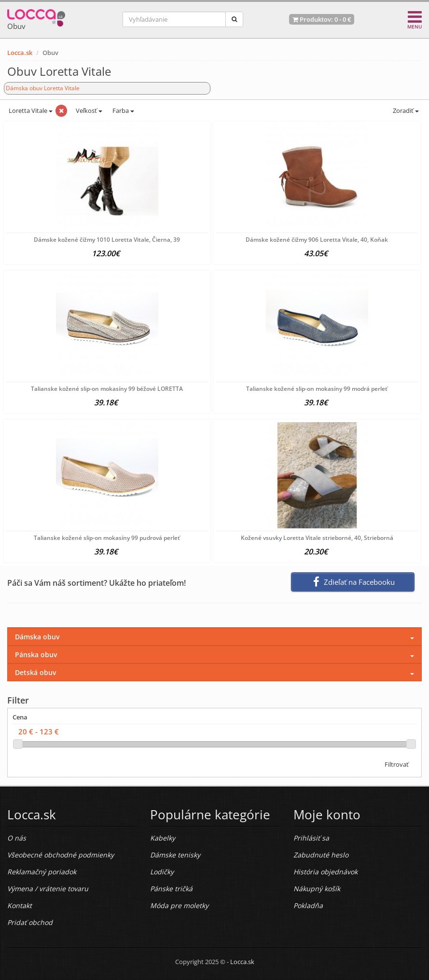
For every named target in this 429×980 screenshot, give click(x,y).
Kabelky (163, 838)
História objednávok (325, 872)
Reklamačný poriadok (42, 872)
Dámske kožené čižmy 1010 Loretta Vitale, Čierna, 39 (107, 240)
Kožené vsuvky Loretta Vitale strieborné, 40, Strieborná (317, 538)
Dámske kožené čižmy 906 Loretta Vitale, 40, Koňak (317, 240)
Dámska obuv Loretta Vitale (43, 88)
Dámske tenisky (175, 855)
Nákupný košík (317, 889)
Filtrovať (397, 764)
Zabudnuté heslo (321, 855)
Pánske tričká (171, 889)
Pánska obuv (36, 655)
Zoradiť (405, 110)
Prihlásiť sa (311, 838)
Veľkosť (88, 110)
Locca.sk (20, 53)
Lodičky (162, 872)
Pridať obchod (30, 922)
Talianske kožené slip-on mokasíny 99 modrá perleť (317, 389)
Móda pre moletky (179, 905)
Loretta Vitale (30, 110)
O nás (17, 838)
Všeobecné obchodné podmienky (61, 855)
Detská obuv (35, 672)
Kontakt (20, 905)
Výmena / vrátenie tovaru (48, 889)
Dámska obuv (37, 637)
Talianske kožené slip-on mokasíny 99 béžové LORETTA (107, 389)
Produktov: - (322, 19)
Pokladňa (308, 905)
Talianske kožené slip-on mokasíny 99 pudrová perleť (107, 538)
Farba (123, 110)
